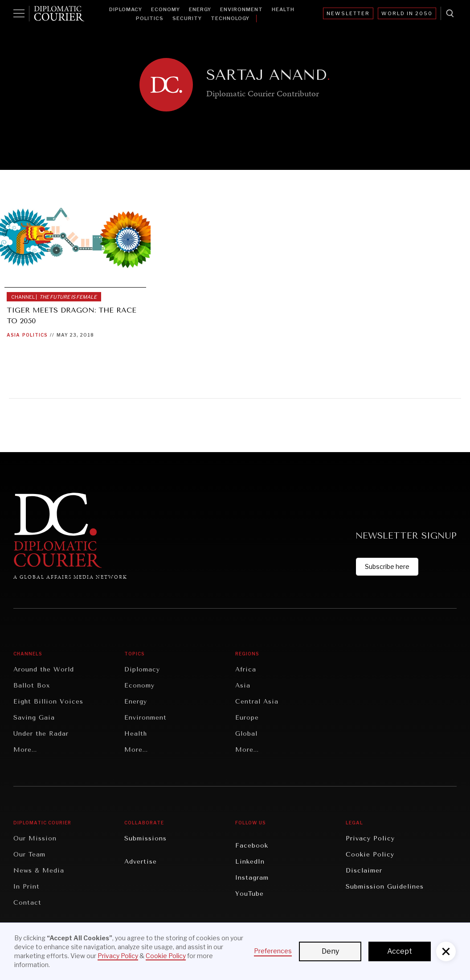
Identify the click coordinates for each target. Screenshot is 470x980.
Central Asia (257, 702)
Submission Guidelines (385, 887)
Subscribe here (387, 566)
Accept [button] (400, 951)
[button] (446, 951)
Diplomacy (126, 9)
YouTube (249, 894)
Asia (13, 335)
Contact (27, 903)
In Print (27, 887)
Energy (200, 9)
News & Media (39, 871)
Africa (246, 669)
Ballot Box (32, 686)
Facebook (252, 846)
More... (25, 750)
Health (283, 9)
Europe (247, 718)
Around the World (44, 669)
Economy (166, 9)
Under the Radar (41, 734)
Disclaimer (364, 871)
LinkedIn (250, 862)
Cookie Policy (370, 854)
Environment (241, 9)
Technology (230, 18)
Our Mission (35, 838)
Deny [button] (330, 951)
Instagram (252, 878)
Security (187, 18)
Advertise (141, 862)
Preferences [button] (273, 951)
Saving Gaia (34, 718)
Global (246, 734)
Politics (150, 18)
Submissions (145, 838)
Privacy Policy (370, 838)
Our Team (29, 854)
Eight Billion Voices (48, 702)
